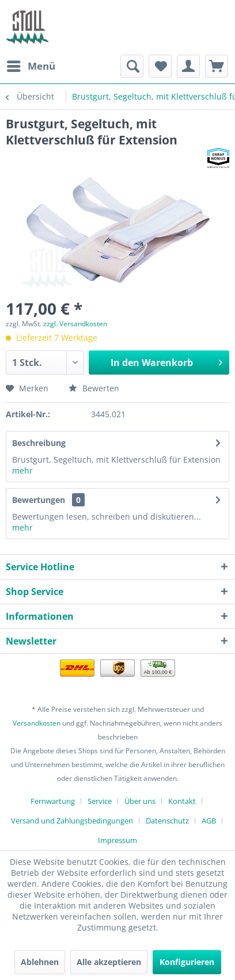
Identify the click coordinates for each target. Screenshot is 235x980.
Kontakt (182, 801)
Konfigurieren (187, 962)
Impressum (117, 840)
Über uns (140, 801)
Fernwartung (53, 801)
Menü (31, 65)
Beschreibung (39, 443)
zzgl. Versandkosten (75, 324)
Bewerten (94, 388)
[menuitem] (31, 66)
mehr (22, 470)
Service (100, 801)
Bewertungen (39, 500)
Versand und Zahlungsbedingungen (72, 821)
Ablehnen (40, 962)
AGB (209, 821)
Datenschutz (167, 821)
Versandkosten (37, 723)
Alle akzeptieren (109, 962)
